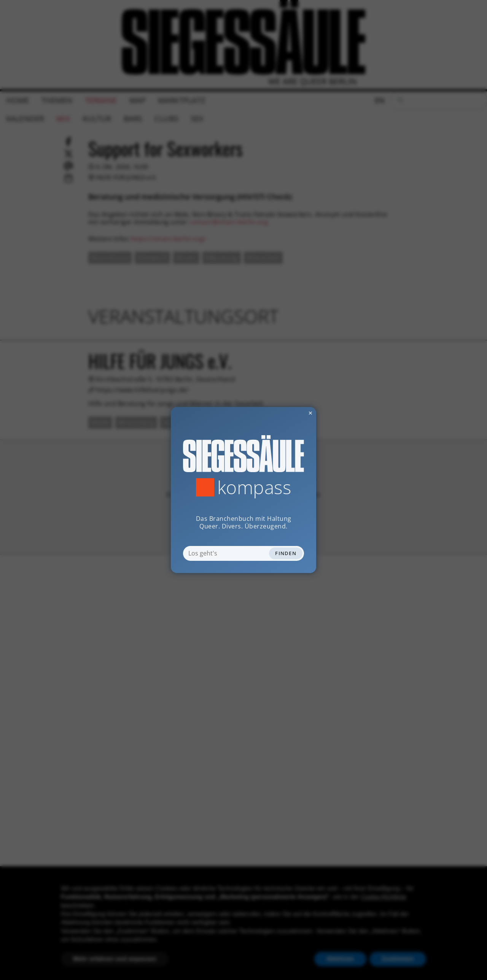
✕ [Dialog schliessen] (292, 413)
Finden (286, 553)
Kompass (254, 487)
